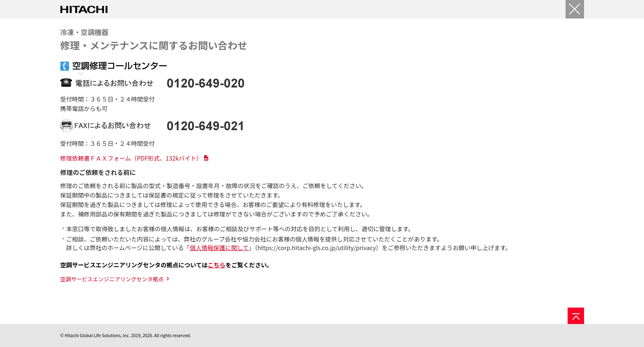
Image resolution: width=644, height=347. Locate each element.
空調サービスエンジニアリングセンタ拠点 (112, 279)
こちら (217, 265)
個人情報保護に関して (219, 247)
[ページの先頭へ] (576, 316)
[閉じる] (575, 9)
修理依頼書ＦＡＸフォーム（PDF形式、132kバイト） (131, 158)
